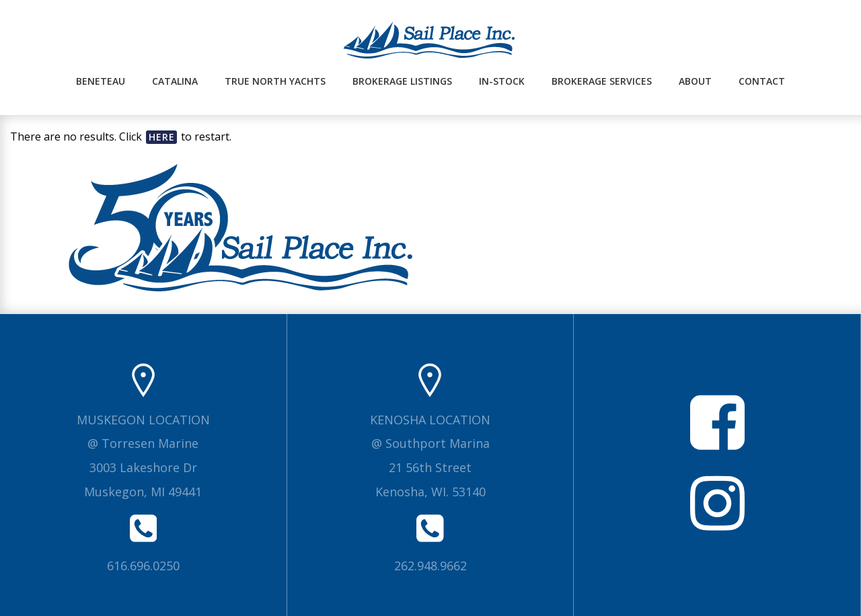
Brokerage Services (602, 81)
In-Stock (502, 81)
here (162, 137)
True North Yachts (275, 81)
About (695, 81)
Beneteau (101, 81)
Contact (762, 81)
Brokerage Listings (402, 81)
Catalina (175, 81)
